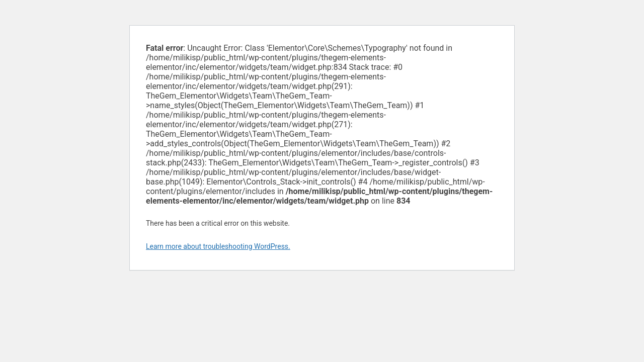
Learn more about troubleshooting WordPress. (218, 246)
